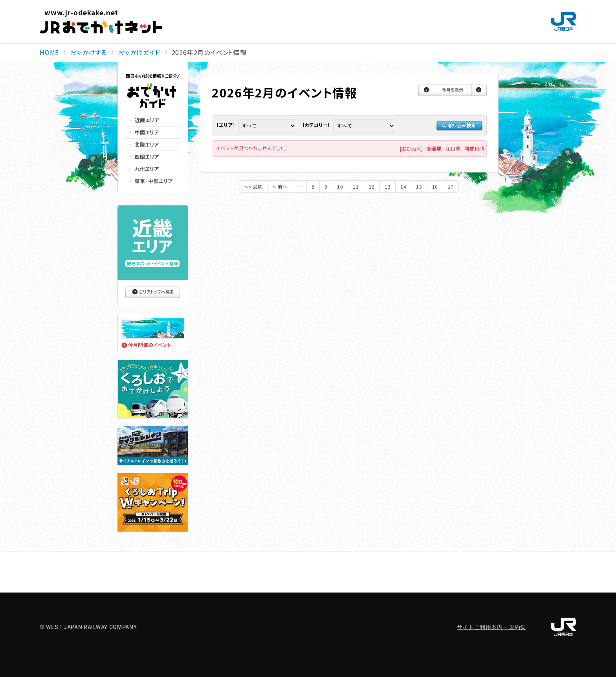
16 (435, 186)
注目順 (453, 148)
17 (451, 186)
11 (356, 186)
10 (340, 186)
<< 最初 (254, 186)
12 (372, 186)
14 (403, 186)
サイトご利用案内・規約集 (491, 627)
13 (388, 186)
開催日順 (474, 148)
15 (419, 186)
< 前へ (280, 186)
